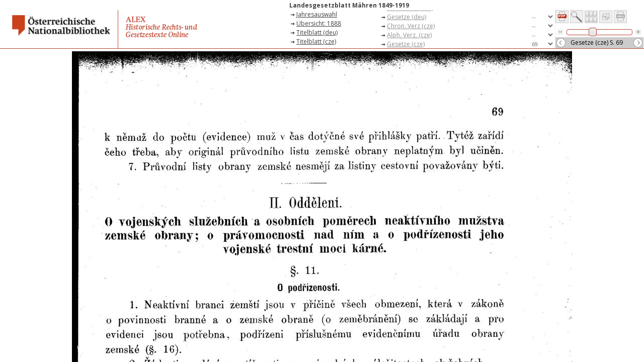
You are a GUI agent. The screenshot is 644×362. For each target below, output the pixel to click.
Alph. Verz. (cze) (409, 35)
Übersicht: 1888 (319, 23)
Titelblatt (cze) (316, 41)
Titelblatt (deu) (317, 32)
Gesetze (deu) (407, 17)
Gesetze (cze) (406, 44)
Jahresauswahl (317, 14)
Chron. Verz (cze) (411, 26)
